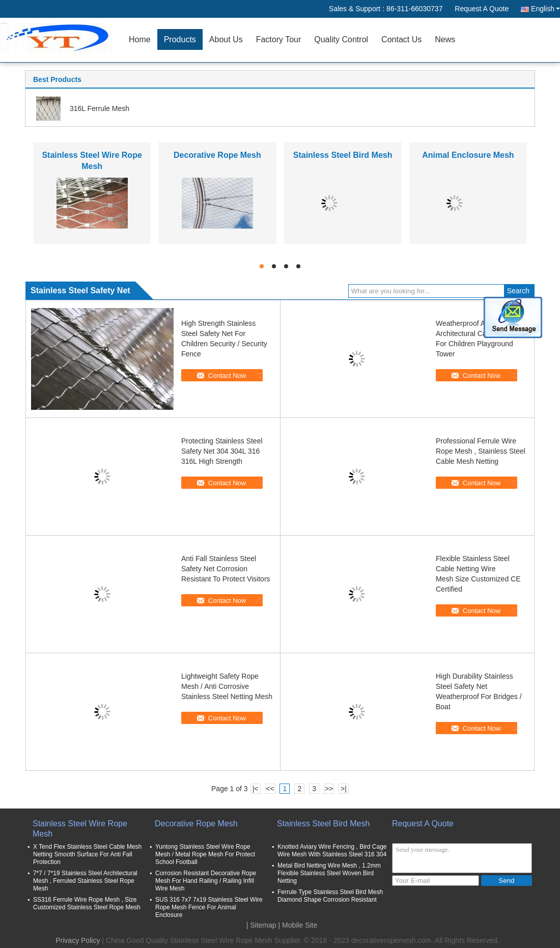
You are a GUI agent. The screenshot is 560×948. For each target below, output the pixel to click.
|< (256, 789)
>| (344, 789)
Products (180, 39)
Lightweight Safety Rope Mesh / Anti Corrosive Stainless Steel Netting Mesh (227, 686)
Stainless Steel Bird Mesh (343, 155)
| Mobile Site (298, 925)
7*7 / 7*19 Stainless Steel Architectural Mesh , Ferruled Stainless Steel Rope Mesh (85, 881)
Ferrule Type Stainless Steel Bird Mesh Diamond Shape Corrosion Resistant (330, 896)
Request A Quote (482, 9)
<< (270, 789)
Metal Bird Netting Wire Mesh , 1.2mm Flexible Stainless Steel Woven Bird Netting (329, 873)
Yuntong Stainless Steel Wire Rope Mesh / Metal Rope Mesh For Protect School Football (205, 854)
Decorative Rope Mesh (217, 155)
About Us (226, 39)
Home (140, 39)
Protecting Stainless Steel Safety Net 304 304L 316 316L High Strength (222, 451)
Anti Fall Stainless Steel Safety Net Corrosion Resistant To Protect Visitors (226, 569)
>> (329, 789)
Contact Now (227, 375)
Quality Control (341, 39)
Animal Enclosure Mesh (468, 155)
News (445, 39)
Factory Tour (279, 39)
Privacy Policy (78, 940)
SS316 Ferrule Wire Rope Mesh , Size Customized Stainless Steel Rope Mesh (87, 903)
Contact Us (401, 39)
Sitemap (263, 925)
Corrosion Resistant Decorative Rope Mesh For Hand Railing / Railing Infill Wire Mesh (206, 881)
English (545, 9)
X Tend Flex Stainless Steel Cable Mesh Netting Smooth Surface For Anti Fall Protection (87, 854)
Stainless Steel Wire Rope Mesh (80, 829)
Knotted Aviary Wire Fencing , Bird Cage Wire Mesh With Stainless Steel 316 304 (332, 851)
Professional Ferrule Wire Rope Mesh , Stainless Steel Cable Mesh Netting (481, 451)
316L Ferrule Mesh (100, 108)
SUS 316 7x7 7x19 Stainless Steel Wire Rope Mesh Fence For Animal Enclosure (209, 907)
